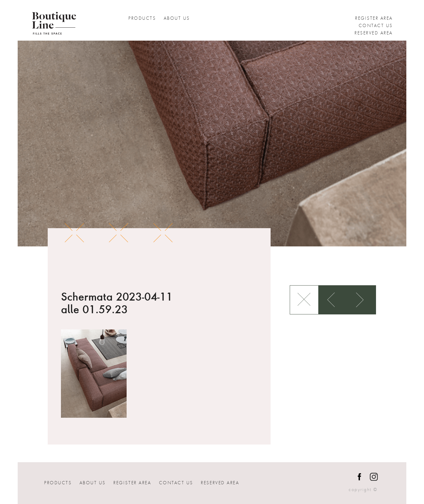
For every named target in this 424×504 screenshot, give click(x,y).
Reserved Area (374, 33)
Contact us (376, 26)
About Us (177, 18)
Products (142, 18)
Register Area (374, 18)
